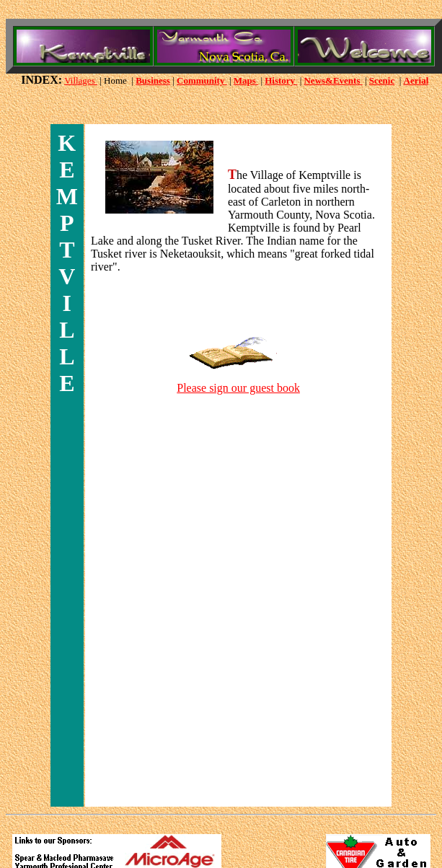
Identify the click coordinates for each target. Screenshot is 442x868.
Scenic (382, 80)
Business (153, 80)
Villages (81, 80)
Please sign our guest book (238, 388)
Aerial (416, 80)
